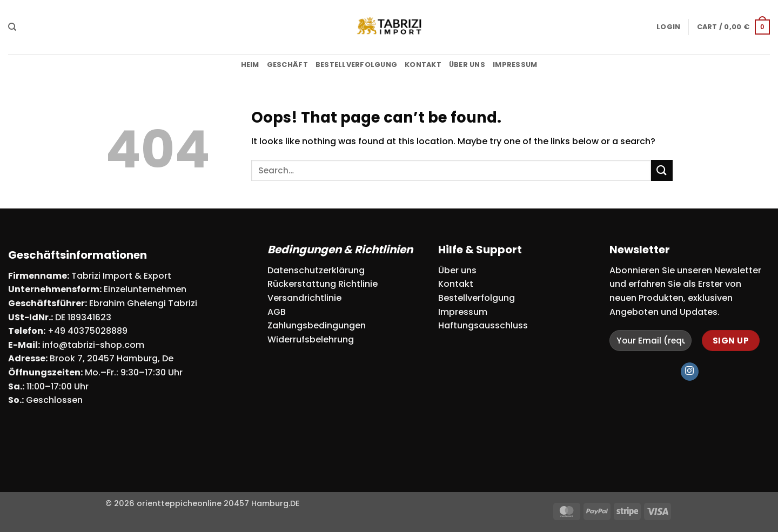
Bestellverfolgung (356, 65)
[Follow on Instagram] (690, 372)
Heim (250, 65)
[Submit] (662, 170)
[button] (668, 27)
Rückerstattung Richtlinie (323, 284)
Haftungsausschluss (483, 325)
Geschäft (287, 65)
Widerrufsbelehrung (311, 339)
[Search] (12, 27)
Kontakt (423, 65)
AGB (277, 312)
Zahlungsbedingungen (317, 325)
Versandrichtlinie (304, 298)
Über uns (467, 65)
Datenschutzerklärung (316, 270)
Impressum (515, 65)
